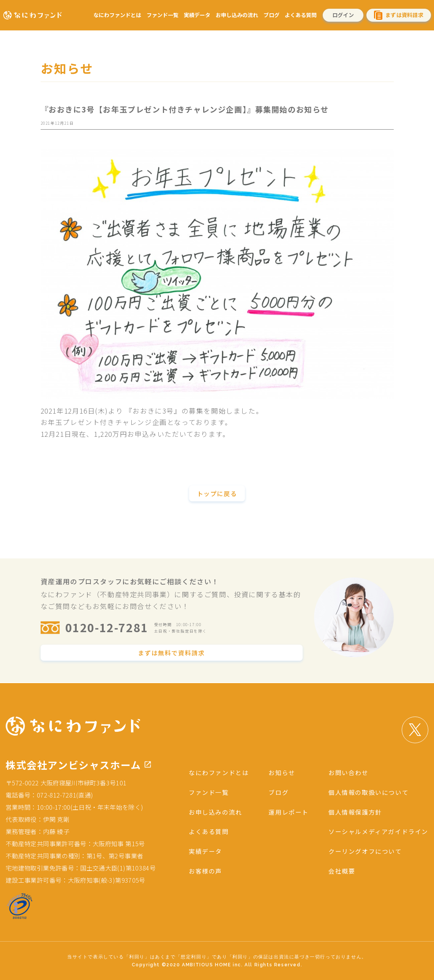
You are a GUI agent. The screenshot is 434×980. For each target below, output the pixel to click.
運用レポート (289, 811)
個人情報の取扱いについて (369, 792)
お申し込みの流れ (237, 15)
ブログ (271, 15)
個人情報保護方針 (355, 811)
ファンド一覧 (163, 15)
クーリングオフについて (365, 850)
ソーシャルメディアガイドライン (378, 831)
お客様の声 (205, 869)
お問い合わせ (349, 772)
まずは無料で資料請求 (171, 653)
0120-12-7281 (107, 628)
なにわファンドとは (117, 15)
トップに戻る (217, 494)
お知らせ (282, 772)
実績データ (197, 15)
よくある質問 (301, 15)
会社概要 (342, 869)
